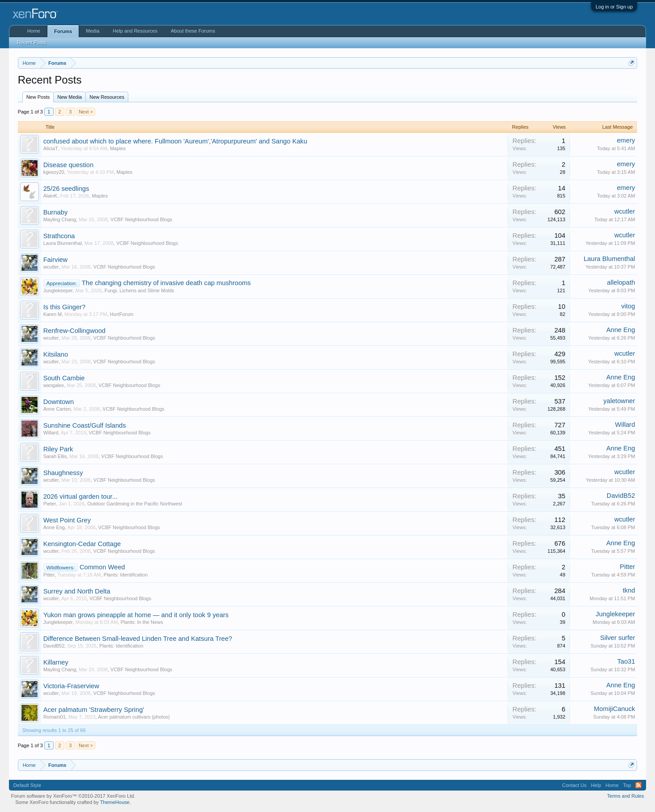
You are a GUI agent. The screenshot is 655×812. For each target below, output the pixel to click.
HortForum (122, 314)
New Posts (38, 97)
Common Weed (102, 567)
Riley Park (58, 449)
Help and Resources (135, 31)
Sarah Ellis (55, 456)
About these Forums (193, 31)
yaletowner (619, 401)
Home (34, 31)
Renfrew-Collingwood (74, 331)
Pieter (50, 504)
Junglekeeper (58, 290)
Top (627, 785)
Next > (86, 112)
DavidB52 (621, 496)
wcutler (625, 211)
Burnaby (56, 212)
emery (626, 140)
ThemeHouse (115, 802)
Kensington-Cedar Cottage (82, 544)
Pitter (49, 575)
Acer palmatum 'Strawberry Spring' (94, 710)
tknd (629, 590)
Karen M (53, 314)
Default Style (27, 785)
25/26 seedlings (66, 189)
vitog (628, 306)
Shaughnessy (63, 473)
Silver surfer (617, 638)
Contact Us (574, 785)
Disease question (68, 165)
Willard (51, 433)
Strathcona (59, 236)
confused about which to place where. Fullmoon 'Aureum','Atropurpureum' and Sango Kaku (175, 141)
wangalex (54, 385)
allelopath (621, 282)
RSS (638, 785)
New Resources (107, 97)
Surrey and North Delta (77, 591)
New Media (70, 97)
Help (596, 785)
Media (93, 31)
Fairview (56, 260)
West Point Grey (67, 520)
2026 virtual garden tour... (80, 496)
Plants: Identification (126, 575)
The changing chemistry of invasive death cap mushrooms (166, 283)
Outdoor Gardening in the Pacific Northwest (135, 504)
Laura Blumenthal (63, 243)
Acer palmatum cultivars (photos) (134, 717)
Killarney (56, 662)
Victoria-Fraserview (71, 686)
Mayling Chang (60, 219)
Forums (63, 31)
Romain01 (55, 717)
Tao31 (626, 661)
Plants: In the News (142, 622)
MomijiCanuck (614, 709)
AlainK (51, 196)
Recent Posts (32, 42)
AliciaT (51, 148)
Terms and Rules (626, 796)
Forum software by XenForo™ (73, 796)
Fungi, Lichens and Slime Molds (139, 290)
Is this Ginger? (65, 307)
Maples (118, 148)
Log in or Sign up (614, 7)
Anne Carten (57, 409)
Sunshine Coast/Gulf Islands (85, 425)
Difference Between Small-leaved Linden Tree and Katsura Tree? (138, 639)
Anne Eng (621, 330)
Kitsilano (56, 354)
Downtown (59, 402)
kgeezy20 (54, 172)
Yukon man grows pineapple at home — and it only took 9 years (136, 615)
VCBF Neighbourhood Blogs (141, 219)
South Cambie (64, 378)
